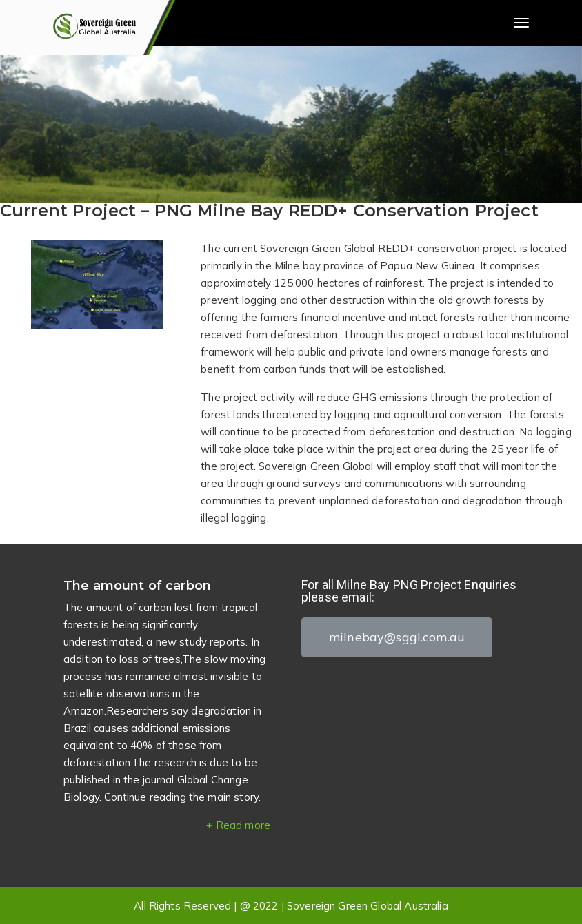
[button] (397, 637)
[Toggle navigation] (521, 23)
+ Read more (238, 825)
